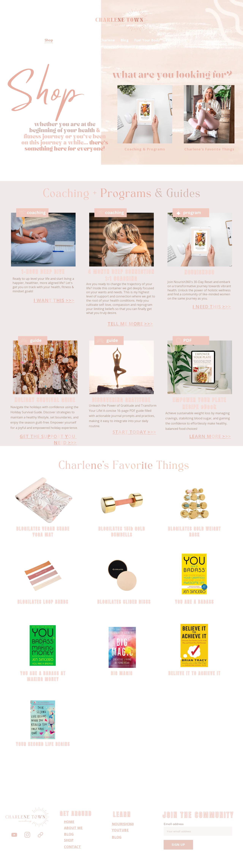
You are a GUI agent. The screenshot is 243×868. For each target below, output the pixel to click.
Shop (49, 40)
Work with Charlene (98, 40)
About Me (67, 40)
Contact (111, 48)
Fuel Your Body (147, 40)
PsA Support (176, 40)
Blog (125, 40)
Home (34, 40)
